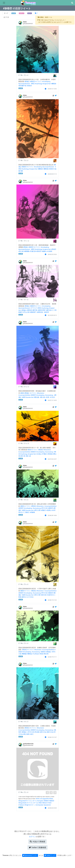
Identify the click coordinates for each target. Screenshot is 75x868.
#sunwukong (49, 395)
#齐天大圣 (44, 508)
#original (45, 84)
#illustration (40, 393)
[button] (72, 3)
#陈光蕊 (37, 397)
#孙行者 (23, 456)
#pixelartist (47, 805)
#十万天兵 (30, 597)
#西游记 (41, 450)
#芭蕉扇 (50, 454)
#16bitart (21, 805)
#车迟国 (37, 732)
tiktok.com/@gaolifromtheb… (45, 799)
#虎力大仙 (43, 732)
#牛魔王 (44, 454)
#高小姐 (21, 251)
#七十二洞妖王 (25, 512)
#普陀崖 (29, 310)
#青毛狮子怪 (22, 86)
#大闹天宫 (50, 595)
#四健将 (32, 512)
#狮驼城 (46, 169)
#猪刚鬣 (26, 251)
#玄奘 (47, 397)
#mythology (39, 84)
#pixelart (41, 805)
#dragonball (22, 801)
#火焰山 (39, 454)
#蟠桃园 (24, 654)
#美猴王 (43, 510)
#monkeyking (46, 81)
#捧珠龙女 (40, 312)
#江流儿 (52, 397)
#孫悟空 (32, 81)
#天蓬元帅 (33, 251)
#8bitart (45, 803)
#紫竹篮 (48, 310)
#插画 (22, 393)
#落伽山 (24, 310)
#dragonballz (22, 803)
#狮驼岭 (54, 84)
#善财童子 (33, 312)
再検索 (37, 842)
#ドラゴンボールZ (33, 803)
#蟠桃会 (30, 654)
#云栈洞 (50, 251)
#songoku (40, 801)
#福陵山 (44, 251)
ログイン (32, 837)
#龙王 (32, 734)
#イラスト (39, 81)
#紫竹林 (35, 310)
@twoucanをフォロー (30, 855)
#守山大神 (26, 312)
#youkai (28, 397)
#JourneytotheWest (24, 395)
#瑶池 (41, 654)
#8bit (40, 803)
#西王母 (46, 654)
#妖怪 (24, 397)
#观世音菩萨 (42, 310)
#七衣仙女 (36, 654)
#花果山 (49, 510)
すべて (6, 13)
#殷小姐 (42, 397)
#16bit (49, 803)
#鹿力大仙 (50, 732)
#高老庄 (54, 249)
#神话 (33, 84)
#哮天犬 (24, 597)
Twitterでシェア (50, 855)
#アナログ (34, 308)
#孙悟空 (29, 86)
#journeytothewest (24, 84)
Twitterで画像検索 (37, 847)
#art (50, 84)
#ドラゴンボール (31, 801)
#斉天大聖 (37, 510)
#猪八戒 (28, 456)
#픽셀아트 (28, 805)
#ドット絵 (35, 805)
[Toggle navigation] (4, 3)
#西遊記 (27, 81)
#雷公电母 (26, 734)
